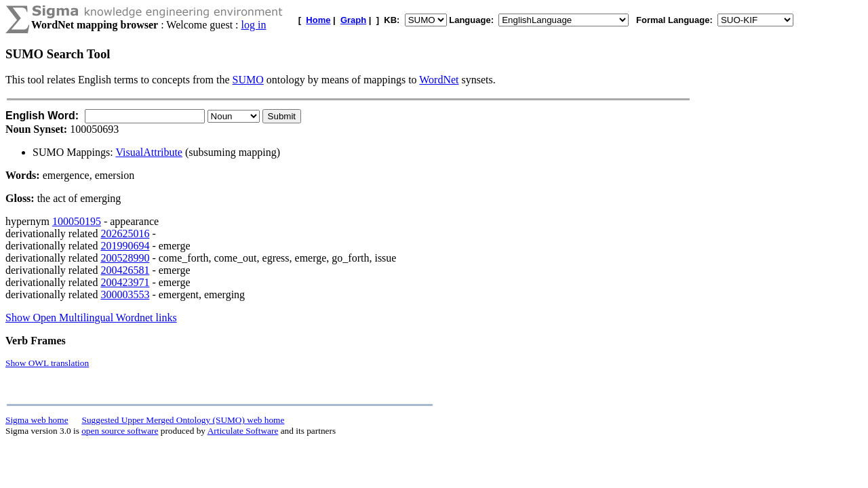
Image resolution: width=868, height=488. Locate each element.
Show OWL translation (47, 363)
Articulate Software (243, 431)
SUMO (248, 80)
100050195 (77, 221)
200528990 (125, 258)
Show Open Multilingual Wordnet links (91, 318)
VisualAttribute (149, 152)
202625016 (125, 233)
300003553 (125, 294)
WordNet (439, 80)
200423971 (125, 282)
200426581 (125, 270)
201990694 (125, 246)
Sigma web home (37, 420)
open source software (120, 431)
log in (254, 25)
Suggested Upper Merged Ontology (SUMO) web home (183, 420)
